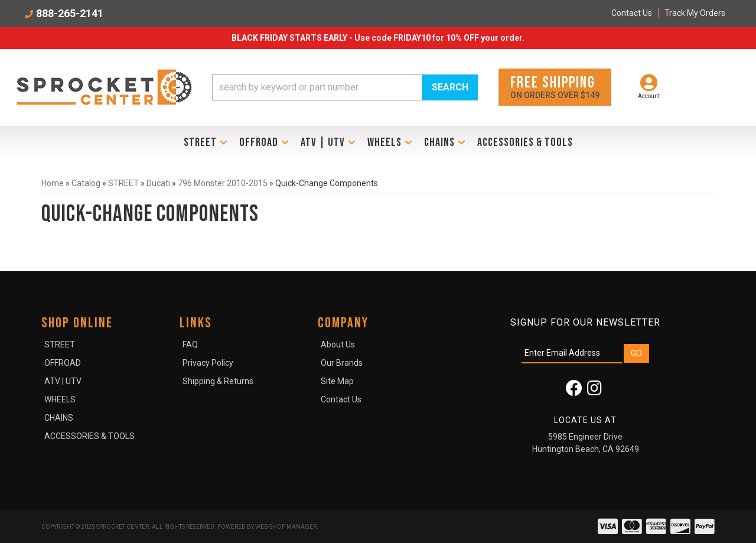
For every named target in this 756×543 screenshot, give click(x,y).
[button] (345, 87)
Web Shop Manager (286, 527)
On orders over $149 (555, 87)
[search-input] (317, 87)
